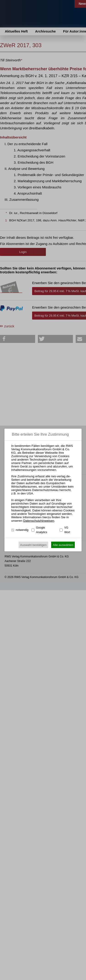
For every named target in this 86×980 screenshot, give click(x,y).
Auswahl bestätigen (33, 545)
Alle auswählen (63, 545)
